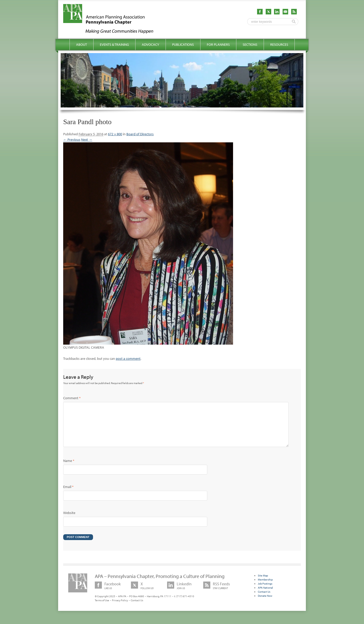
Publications (183, 44)
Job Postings (265, 592)
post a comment (128, 359)
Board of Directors (140, 134)
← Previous (72, 140)
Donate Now (265, 604)
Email (68, 495)
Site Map (263, 584)
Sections (250, 44)
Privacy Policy (120, 608)
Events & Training (114, 44)
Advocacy (151, 44)
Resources (279, 44)
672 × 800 (115, 134)
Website (69, 521)
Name (69, 469)
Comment (72, 398)
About (82, 44)
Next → (87, 140)
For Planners (218, 44)
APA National (265, 596)
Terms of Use (102, 608)
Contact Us (137, 608)
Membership (265, 588)
